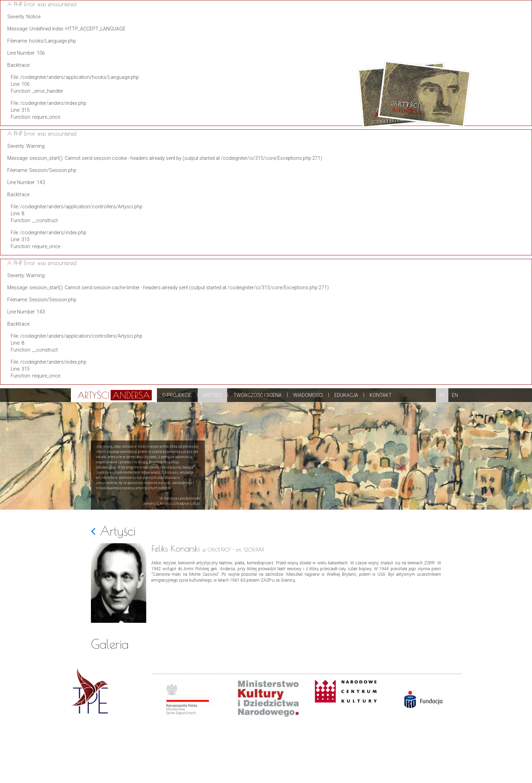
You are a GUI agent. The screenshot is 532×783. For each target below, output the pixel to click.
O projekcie (177, 395)
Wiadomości (308, 395)
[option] (190, 731)
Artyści (212, 395)
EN (455, 395)
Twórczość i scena (258, 395)
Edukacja (346, 395)
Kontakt (381, 395)
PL (442, 395)
